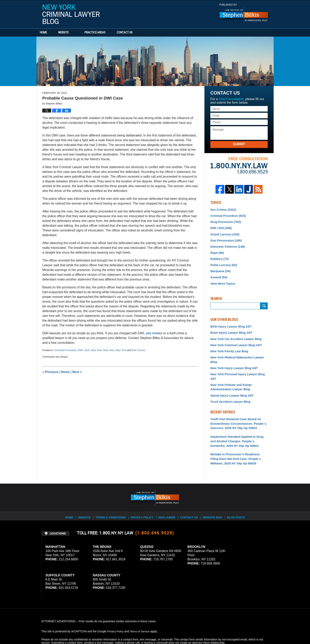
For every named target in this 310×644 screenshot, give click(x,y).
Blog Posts (238, 495)
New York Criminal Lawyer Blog (71, 14)
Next (77, 372)
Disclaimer (167, 495)
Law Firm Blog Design (250, 630)
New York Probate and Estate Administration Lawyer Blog (229, 371)
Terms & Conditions (112, 495)
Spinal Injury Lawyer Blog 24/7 (230, 378)
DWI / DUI (84, 350)
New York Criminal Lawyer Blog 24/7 (234, 339)
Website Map (214, 495)
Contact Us (138, 33)
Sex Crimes (139, 350)
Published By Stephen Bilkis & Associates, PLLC (244, 13)
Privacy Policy (142, 495)
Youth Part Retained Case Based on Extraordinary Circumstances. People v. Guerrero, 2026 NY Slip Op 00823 (236, 405)
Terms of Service (141, 611)
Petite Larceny (223, 262)
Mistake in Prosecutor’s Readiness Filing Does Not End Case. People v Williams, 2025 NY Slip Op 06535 (237, 439)
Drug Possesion (224, 221)
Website (72, 33)
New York (96, 350)
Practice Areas (104, 33)
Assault (218, 273)
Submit (239, 144)
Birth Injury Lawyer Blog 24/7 (229, 322)
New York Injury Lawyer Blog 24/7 (232, 357)
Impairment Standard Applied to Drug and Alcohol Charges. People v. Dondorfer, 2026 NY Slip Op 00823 (239, 422)
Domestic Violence (226, 244)
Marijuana (220, 268)
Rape (217, 250)
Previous (50, 372)
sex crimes (155, 333)
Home (48, 33)
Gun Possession (225, 239)
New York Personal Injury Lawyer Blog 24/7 (239, 363)
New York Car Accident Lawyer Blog (234, 333)
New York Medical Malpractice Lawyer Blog (239, 351)
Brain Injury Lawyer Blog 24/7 (230, 328)
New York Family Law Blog (228, 345)
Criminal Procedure (65, 350)
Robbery (219, 256)
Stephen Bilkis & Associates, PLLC (86, 630)
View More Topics (222, 279)
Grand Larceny (224, 233)
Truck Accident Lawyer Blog (229, 384)
